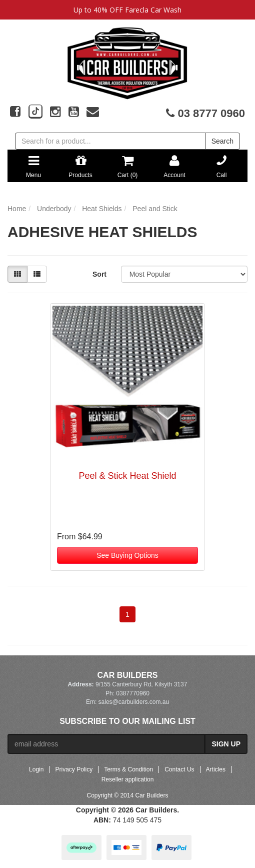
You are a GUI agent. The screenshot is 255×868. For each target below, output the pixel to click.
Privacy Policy (74, 769)
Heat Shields (102, 209)
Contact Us (179, 769)
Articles (216, 769)
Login (36, 769)
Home (17, 209)
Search (222, 141)
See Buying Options (127, 555)
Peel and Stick (155, 209)
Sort (99, 274)
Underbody (54, 209)
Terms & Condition (128, 769)
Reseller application (128, 779)
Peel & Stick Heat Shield (127, 476)
